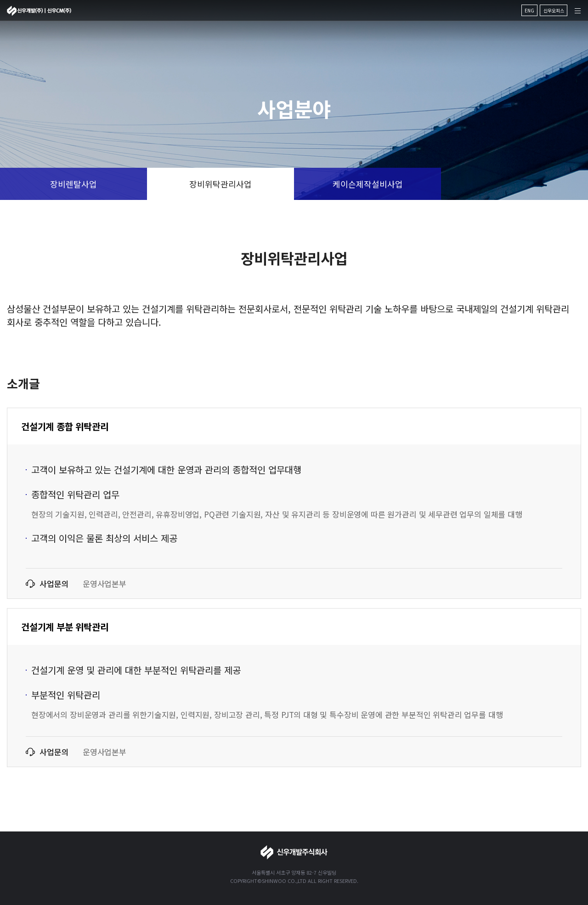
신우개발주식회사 (39, 11)
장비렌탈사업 (73, 184)
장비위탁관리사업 (220, 184)
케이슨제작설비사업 (368, 184)
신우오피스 (554, 10)
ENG (529, 10)
